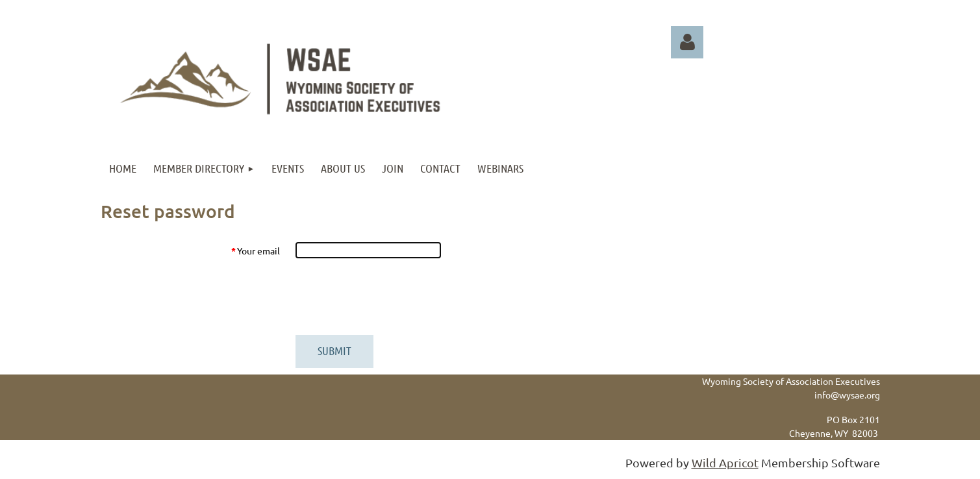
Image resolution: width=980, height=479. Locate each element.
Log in (687, 42)
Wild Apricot (725, 462)
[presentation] (394, 297)
